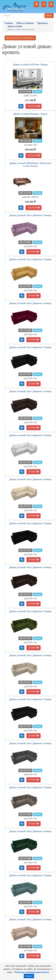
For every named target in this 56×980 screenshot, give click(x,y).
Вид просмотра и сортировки (20, 38)
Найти (49, 16)
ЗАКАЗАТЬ (34, 106)
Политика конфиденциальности (32, 972)
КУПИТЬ (34, 252)
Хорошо (29, 976)
